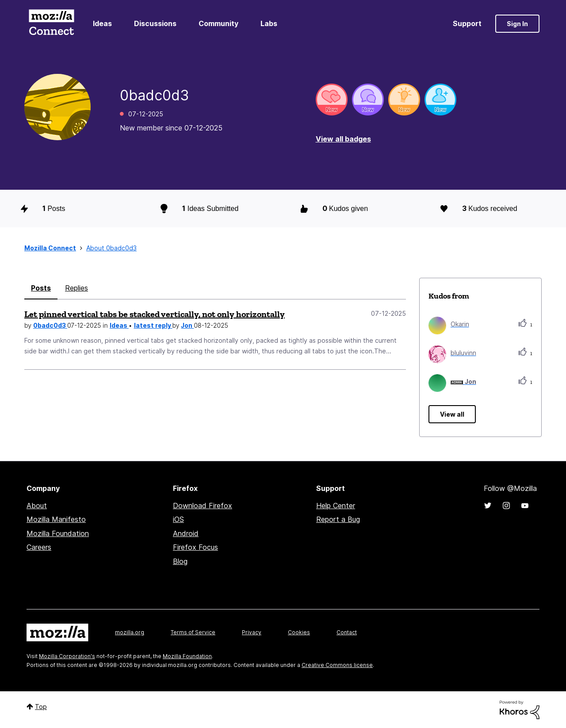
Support (467, 23)
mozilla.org (130, 632)
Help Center (336, 506)
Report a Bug (338, 519)
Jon (187, 325)
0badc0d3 (50, 325)
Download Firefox (203, 506)
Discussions (155, 23)
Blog (180, 561)
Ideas (102, 23)
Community (218, 23)
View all (452, 414)
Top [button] (41, 707)
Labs (269, 23)
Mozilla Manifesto (56, 519)
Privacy (252, 632)
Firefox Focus (195, 547)
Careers (39, 547)
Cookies (299, 632)
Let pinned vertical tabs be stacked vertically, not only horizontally (155, 314)
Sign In (517, 24)
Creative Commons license (337, 665)
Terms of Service (193, 632)
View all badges (343, 139)
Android (186, 533)
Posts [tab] (41, 288)
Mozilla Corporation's (67, 656)
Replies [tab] (76, 288)
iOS (178, 519)
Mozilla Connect (51, 24)
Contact (347, 632)
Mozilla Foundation (58, 533)
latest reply (153, 325)
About (37, 506)
